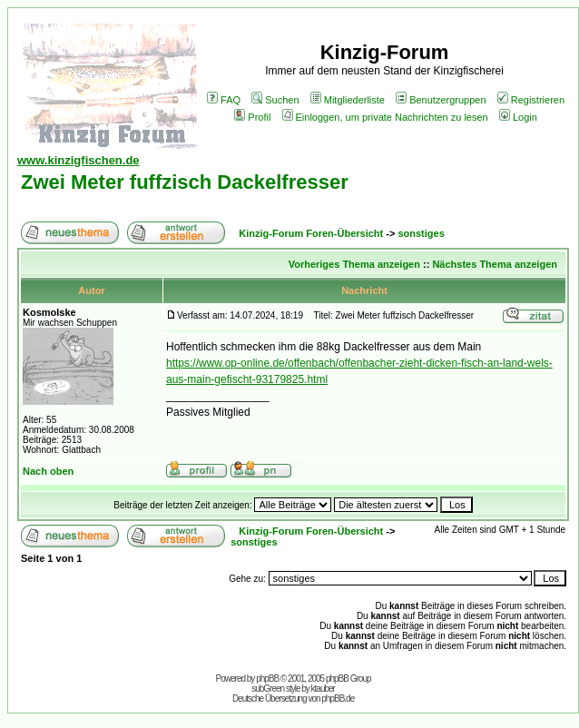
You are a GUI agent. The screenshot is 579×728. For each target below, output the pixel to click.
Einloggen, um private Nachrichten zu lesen (385, 117)
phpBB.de (338, 698)
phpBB (267, 679)
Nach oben (48, 471)
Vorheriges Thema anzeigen (354, 264)
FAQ (224, 100)
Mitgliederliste (348, 100)
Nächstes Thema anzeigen (495, 264)
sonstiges (421, 233)
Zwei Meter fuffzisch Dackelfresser (185, 182)
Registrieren (531, 100)
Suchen (275, 100)
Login (518, 117)
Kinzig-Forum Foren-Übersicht (311, 233)
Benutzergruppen (441, 100)
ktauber (323, 689)
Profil (252, 117)
